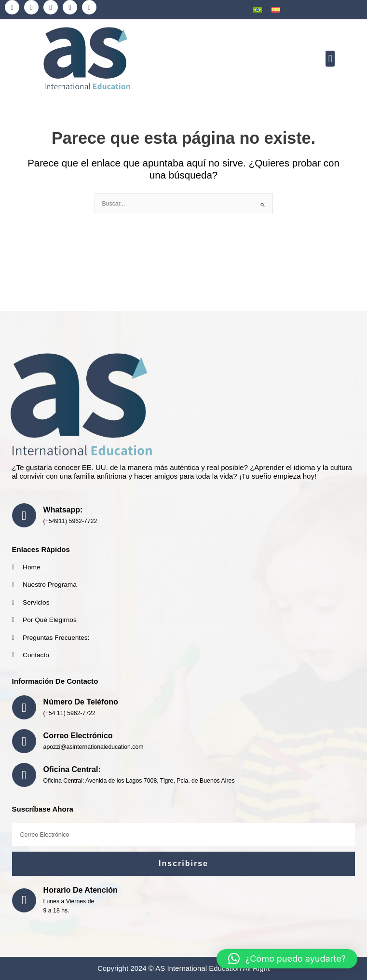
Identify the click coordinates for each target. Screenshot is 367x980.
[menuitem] (258, 10)
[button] (330, 59)
